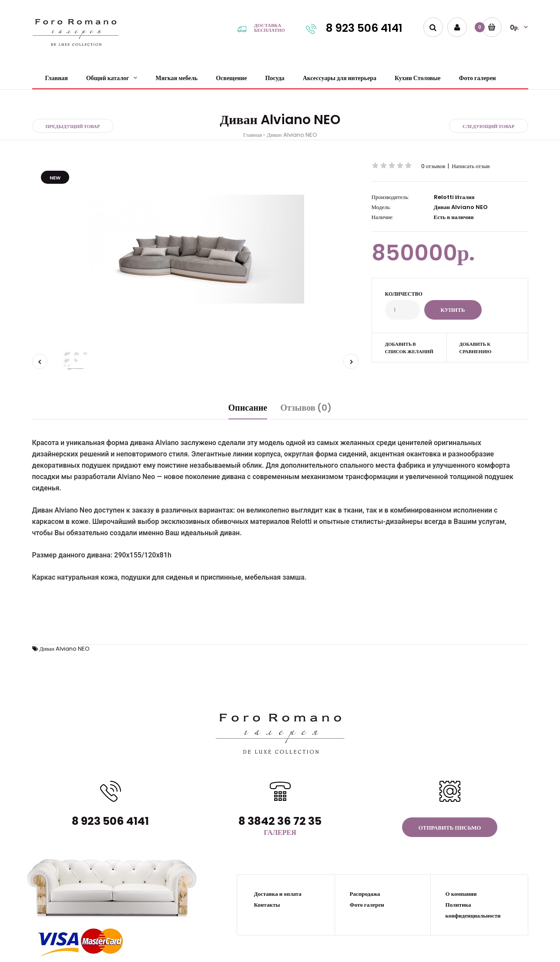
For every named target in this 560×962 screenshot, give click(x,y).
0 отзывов (433, 166)
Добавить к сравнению (475, 348)
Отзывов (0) (306, 408)
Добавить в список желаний (409, 348)
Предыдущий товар (73, 126)
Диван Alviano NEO (292, 135)
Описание (248, 408)
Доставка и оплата (278, 894)
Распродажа (365, 894)
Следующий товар (489, 126)
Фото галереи (367, 905)
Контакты (267, 905)
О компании (461, 894)
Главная (252, 135)
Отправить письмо (450, 828)
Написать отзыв (471, 166)
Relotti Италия (454, 197)
